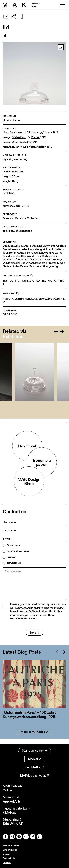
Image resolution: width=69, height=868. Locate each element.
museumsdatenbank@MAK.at (17, 810)
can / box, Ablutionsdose (17, 231)
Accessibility (9, 858)
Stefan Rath (19, 137)
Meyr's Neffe (28, 147)
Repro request (14, 545)
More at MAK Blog (35, 737)
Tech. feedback (14, 563)
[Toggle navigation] (62, 5)
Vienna (48, 132)
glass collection (12, 120)
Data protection (10, 850)
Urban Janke (19, 142)
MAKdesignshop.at (34, 775)
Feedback (11, 557)
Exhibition (13, 336)
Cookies (7, 862)
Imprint (6, 854)
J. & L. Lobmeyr (33, 132)
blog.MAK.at (35, 767)
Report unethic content (18, 551)
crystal (7, 159)
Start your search (35, 750)
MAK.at (35, 759)
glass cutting (20, 159)
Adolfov (41, 147)
